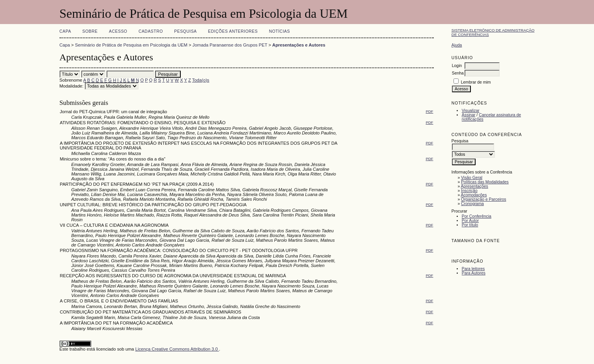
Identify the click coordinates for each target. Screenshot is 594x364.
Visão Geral (472, 178)
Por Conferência (477, 216)
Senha (458, 73)
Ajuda (457, 45)
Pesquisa (185, 31)
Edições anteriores (233, 31)
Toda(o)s (201, 80)
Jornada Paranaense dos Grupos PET (230, 45)
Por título (470, 225)
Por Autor (470, 221)
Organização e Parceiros (483, 199)
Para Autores (474, 273)
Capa (66, 31)
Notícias (279, 31)
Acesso (118, 31)
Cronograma (472, 204)
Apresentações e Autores (299, 45)
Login (457, 66)
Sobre (90, 31)
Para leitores (473, 269)
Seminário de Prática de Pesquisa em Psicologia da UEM (131, 45)
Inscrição (469, 191)
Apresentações (475, 186)
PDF (430, 111)
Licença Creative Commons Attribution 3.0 (177, 349)
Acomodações (474, 195)
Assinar (469, 115)
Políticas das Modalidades (485, 182)
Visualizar (471, 111)
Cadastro (151, 31)
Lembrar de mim (476, 82)
